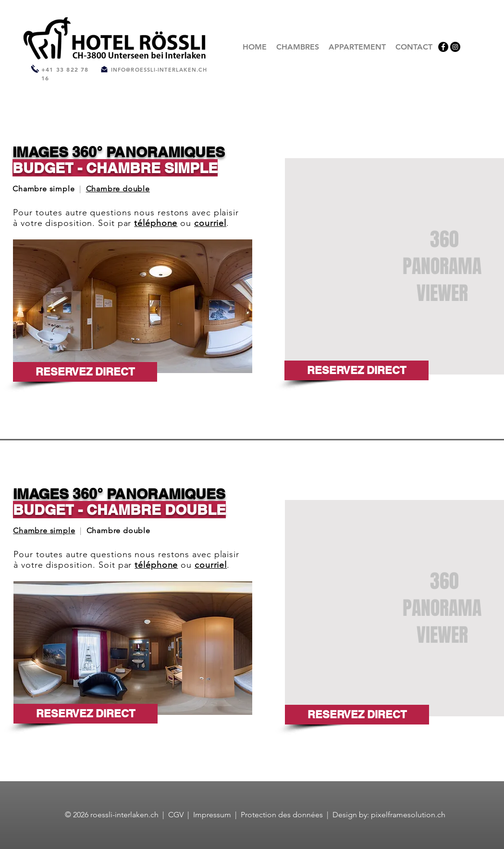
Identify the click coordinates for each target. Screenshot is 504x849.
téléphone (156, 223)
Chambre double (118, 189)
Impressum (212, 815)
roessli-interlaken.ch (124, 815)
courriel (210, 223)
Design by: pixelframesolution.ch (389, 815)
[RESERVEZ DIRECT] (85, 372)
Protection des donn (276, 815)
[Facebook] (443, 47)
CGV (177, 815)
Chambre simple (44, 531)
